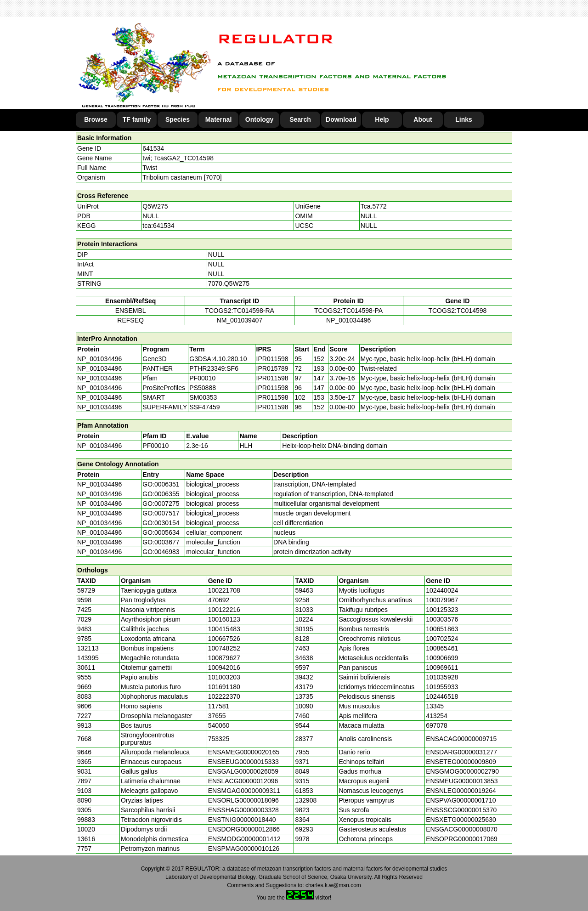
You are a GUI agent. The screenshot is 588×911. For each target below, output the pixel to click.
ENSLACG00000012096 (243, 781)
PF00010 (155, 446)
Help (382, 119)
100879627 (224, 658)
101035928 (442, 677)
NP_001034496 (348, 320)
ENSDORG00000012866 (244, 829)
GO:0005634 (161, 532)
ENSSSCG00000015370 (461, 810)
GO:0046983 (161, 552)
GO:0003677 (161, 542)
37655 (217, 716)
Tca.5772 (374, 206)
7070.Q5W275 (229, 283)
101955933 (442, 687)
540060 (219, 725)
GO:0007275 (161, 504)
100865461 (442, 648)
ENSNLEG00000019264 (461, 791)
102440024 (442, 590)
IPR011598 (272, 359)
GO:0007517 (161, 513)
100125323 (442, 610)
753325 (219, 739)
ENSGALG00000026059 (243, 771)
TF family (137, 119)
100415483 (224, 629)
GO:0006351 (161, 484)
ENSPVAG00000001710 (461, 800)
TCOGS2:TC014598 (457, 311)
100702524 (442, 639)
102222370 (224, 696)
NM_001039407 (240, 320)
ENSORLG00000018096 (243, 800)
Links (464, 119)
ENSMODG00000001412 (244, 839)
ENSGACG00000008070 (462, 829)
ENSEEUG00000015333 (243, 762)
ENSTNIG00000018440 (242, 820)
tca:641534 (158, 226)
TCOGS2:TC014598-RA (240, 311)
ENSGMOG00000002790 (462, 771)
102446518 (442, 696)
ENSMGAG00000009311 (244, 791)
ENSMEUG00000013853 (462, 781)
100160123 (224, 619)
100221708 (224, 590)
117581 (219, 706)
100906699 (442, 658)
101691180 (224, 687)
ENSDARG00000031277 (461, 752)
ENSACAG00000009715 (461, 739)
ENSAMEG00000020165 (244, 752)
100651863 (442, 629)
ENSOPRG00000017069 (462, 839)
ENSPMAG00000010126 (244, 849)
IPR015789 (272, 368)
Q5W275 (155, 206)
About (423, 119)
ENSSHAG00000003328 (243, 810)
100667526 (224, 639)
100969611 (442, 668)
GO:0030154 (161, 523)
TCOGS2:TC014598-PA (348, 311)
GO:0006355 (161, 494)
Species (178, 119)
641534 (153, 148)
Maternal (219, 119)
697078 (437, 725)
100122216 (224, 610)
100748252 (224, 648)
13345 (435, 706)
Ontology (259, 119)
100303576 (442, 619)
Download (341, 119)
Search (300, 119)
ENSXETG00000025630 (461, 820)
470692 (219, 600)
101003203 (224, 677)
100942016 (224, 668)
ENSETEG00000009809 (461, 762)
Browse (96, 119)
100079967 (442, 600)
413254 (437, 716)
